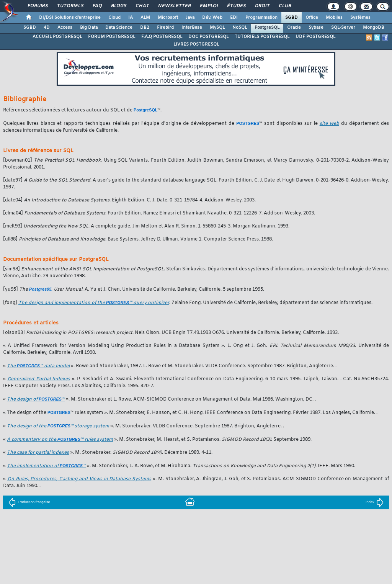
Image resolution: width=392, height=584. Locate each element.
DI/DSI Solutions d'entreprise (70, 18)
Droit (262, 6)
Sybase (316, 28)
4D (47, 28)
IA (131, 18)
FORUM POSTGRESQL (112, 37)
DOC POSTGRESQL (208, 37)
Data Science (119, 28)
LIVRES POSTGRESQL (196, 44)
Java (190, 18)
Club (284, 6)
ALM (145, 18)
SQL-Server (343, 28)
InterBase (192, 28)
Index (375, 502)
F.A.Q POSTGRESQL (162, 37)
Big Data (89, 28)
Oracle (294, 28)
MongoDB (374, 28)
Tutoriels (70, 6)
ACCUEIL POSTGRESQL (57, 37)
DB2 (145, 28)
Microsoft (168, 18)
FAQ (97, 6)
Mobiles (334, 18)
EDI (234, 18)
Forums (37, 6)
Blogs (118, 6)
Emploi (208, 6)
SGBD (292, 18)
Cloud (114, 18)
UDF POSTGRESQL (315, 37)
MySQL (217, 28)
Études (236, 6)
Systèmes (360, 18)
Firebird (165, 28)
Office (312, 18)
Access (65, 28)
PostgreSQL (267, 28)
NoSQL (240, 28)
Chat (142, 6)
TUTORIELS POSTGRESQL (262, 37)
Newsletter (174, 6)
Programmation (261, 18)
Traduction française (29, 502)
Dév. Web (212, 18)
